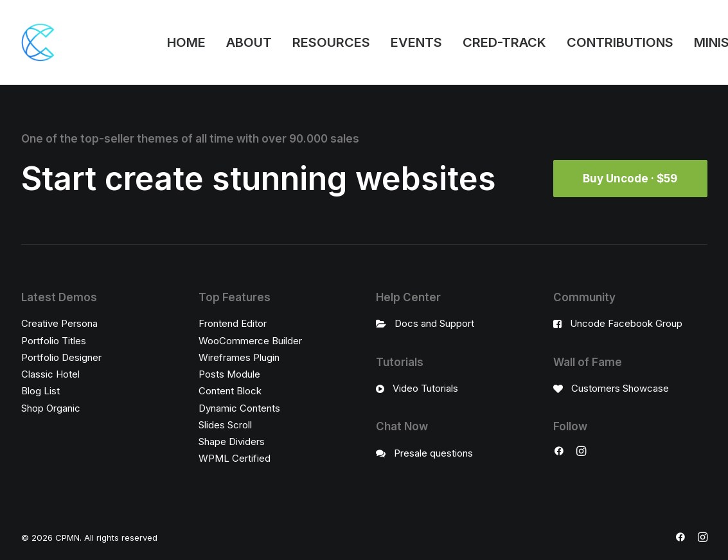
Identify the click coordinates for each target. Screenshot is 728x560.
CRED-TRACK (504, 42)
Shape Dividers (232, 442)
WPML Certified (235, 458)
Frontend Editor (233, 323)
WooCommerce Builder (250, 340)
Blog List (40, 391)
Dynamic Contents (239, 407)
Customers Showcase (620, 388)
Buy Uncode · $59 (630, 179)
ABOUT (249, 42)
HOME (186, 42)
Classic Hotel (50, 374)
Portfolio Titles (54, 340)
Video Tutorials (425, 388)
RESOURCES (331, 42)
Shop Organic (51, 407)
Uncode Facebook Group (626, 323)
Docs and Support (434, 323)
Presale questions (433, 452)
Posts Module (229, 374)
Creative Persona (59, 323)
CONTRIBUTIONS (620, 42)
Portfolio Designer (61, 357)
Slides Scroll (225, 424)
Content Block (230, 391)
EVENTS (416, 42)
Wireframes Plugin (239, 357)
